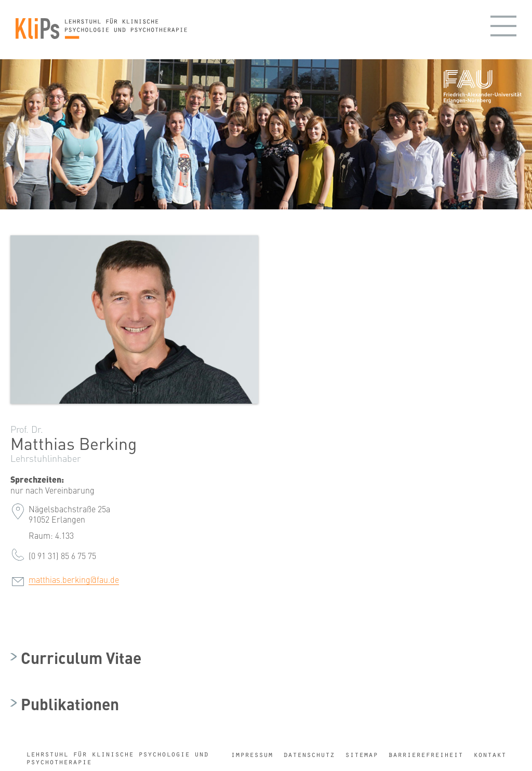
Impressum (252, 755)
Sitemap (361, 755)
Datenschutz (309, 755)
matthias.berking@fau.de (74, 579)
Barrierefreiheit (425, 755)
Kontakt (490, 755)
